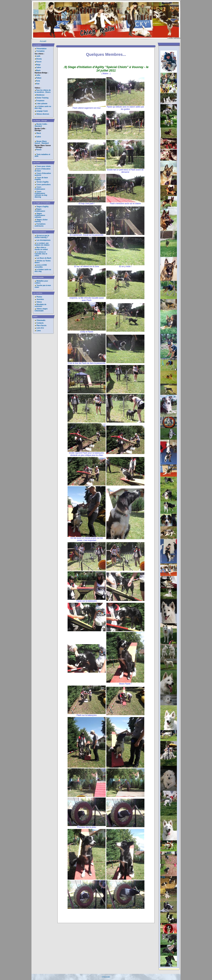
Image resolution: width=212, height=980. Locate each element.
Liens (39, 331)
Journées (40, 299)
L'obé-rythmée (41, 104)
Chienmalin (41, 320)
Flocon (38, 62)
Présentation (41, 49)
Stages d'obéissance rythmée (40, 215)
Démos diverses (42, 114)
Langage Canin (41, 111)
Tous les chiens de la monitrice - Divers (43, 91)
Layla (37, 56)
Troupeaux (40, 101)
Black (38, 70)
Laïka (37, 75)
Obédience (40, 95)
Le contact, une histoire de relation (42, 244)
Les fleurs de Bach (44, 258)
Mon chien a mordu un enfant (41, 248)
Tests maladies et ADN (42, 155)
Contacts (40, 323)
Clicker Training (41, 98)
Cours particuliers (44, 185)
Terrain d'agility (42, 182)
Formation (40, 51)
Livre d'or (40, 328)
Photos (39, 297)
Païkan (38, 78)
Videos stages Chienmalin (41, 310)
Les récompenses (43, 240)
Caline (38, 67)
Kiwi (37, 84)
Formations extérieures (40, 225)
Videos (39, 302)
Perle (37, 81)
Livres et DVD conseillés (41, 266)
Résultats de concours (40, 305)
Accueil (43, 41)
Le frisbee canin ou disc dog (43, 107)
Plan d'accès (41, 325)
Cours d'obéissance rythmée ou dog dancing (41, 194)
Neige (38, 65)
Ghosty (38, 59)
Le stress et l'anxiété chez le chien (41, 254)
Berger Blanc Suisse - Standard (42, 142)
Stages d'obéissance (40, 210)
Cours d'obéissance (40, 188)
